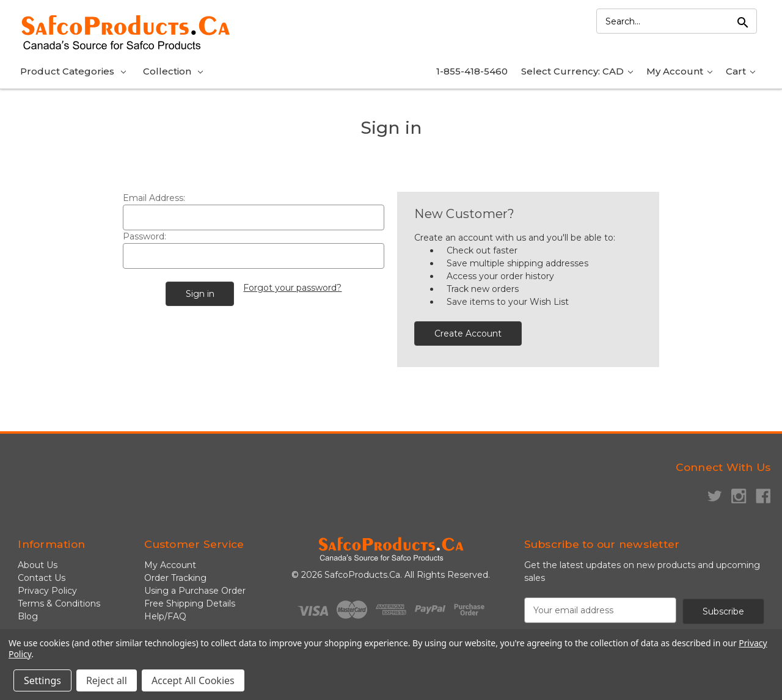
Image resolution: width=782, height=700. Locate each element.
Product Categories (73, 71)
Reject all (107, 680)
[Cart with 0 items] (740, 72)
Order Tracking (175, 578)
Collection (173, 71)
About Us (38, 565)
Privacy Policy (47, 591)
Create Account (468, 334)
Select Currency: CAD (577, 71)
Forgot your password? (292, 288)
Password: (144, 236)
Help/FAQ (165, 616)
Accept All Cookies (193, 680)
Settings (42, 680)
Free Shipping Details (190, 603)
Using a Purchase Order (195, 591)
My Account (679, 71)
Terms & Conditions (59, 603)
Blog (28, 616)
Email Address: (154, 198)
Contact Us (42, 578)
